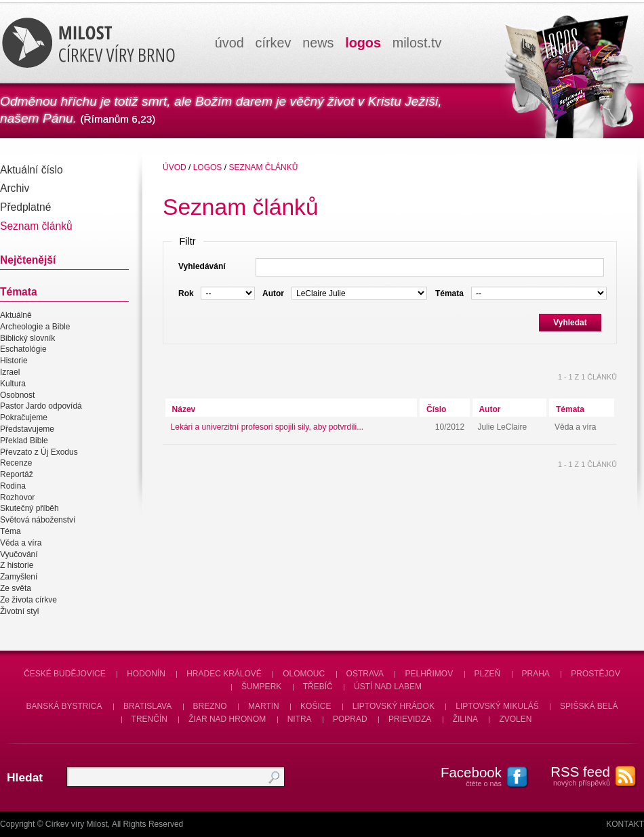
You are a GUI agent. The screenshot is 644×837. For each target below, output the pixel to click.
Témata (570, 409)
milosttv (417, 43)
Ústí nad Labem (388, 687)
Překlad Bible (24, 441)
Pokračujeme (24, 417)
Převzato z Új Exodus (39, 452)
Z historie (17, 566)
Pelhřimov (429, 674)
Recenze (16, 463)
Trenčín (149, 719)
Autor (489, 409)
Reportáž (17, 474)
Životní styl (19, 611)
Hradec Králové (224, 674)
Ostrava (365, 674)
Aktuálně (16, 315)
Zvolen (515, 719)
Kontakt (625, 824)
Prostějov (596, 674)
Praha (536, 674)
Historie (14, 361)
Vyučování (19, 554)
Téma (11, 531)
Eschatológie (23, 350)
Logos (208, 167)
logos (363, 43)
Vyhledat (570, 323)
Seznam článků (263, 167)
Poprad (350, 719)
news (318, 43)
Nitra (300, 719)
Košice (316, 706)
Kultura (13, 384)
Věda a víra (21, 543)
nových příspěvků (573, 775)
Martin (264, 706)
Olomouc (304, 674)
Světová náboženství (38, 520)
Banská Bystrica (64, 706)
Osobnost (17, 395)
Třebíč (318, 687)
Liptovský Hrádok (394, 706)
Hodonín (146, 674)
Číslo (436, 409)
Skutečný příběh (29, 509)
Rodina (13, 486)
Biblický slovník (27, 338)
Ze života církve (28, 600)
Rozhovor (17, 497)
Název (184, 409)
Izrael (10, 372)
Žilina (465, 719)
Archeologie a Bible (35, 327)
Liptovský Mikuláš (497, 706)
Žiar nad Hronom (227, 719)
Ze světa (16, 588)
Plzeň (488, 674)
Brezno (210, 706)
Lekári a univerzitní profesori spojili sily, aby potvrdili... (267, 427)
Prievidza (410, 719)
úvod (229, 43)
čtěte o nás (464, 776)
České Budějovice (65, 674)
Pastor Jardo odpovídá (41, 407)
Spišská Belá (589, 706)
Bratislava (147, 706)
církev (274, 43)
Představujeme (27, 429)
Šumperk (261, 687)
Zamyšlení (19, 577)
